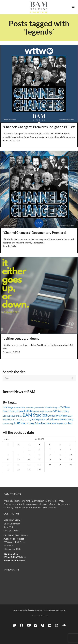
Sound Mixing (8, 424)
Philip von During (65, 419)
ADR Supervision (19, 408)
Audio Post (67, 423)
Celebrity (53, 416)
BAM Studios (35, 415)
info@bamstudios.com (14, 560)
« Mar (7, 439)
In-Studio (35, 411)
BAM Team (56, 424)
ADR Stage (8, 407)
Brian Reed (41, 423)
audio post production (44, 419)
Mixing (20, 416)
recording (28, 420)
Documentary (30, 408)
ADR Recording (24, 423)
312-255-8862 (11, 554)
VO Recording (61, 411)
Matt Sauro (45, 411)
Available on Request (14, 539)
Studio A (22, 420)
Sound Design (10, 411)
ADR (49, 423)
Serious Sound (10, 416)
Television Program (52, 407)
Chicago (63, 416)
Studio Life (15, 420)
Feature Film (40, 408)
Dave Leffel (24, 411)
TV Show (65, 407)
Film (51, 411)
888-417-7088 (11, 557)
